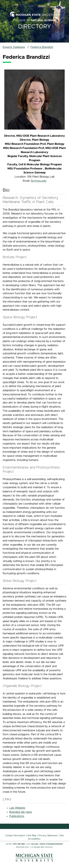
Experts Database (14, 47)
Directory (35, 27)
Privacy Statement (48, 836)
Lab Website (17, 808)
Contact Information (15, 836)
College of (34, 20)
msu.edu (34, 844)
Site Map (32, 836)
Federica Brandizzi (42, 47)
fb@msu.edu (39, 181)
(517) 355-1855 (19, 844)
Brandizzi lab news (21, 812)
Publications (17, 816)
